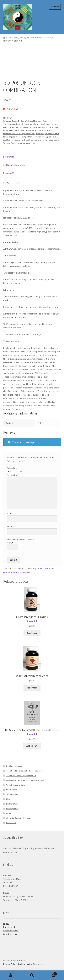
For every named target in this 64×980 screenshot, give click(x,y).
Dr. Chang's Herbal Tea (39, 127)
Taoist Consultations (16, 785)
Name (10, 513)
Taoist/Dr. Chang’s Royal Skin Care (21, 776)
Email (10, 526)
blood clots (35, 124)
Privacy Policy (12, 809)
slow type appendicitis (50, 140)
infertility (40, 134)
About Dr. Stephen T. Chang (18, 818)
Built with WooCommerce (31, 964)
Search (32, 975)
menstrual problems (25, 137)
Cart (50, 973)
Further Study (12, 804)
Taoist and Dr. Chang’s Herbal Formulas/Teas (26, 771)
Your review (13, 475)
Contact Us (11, 823)
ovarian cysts (40, 137)
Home (9, 38)
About (9, 813)
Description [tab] (9, 157)
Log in (6, 923)
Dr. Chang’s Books (14, 766)
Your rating (13, 468)
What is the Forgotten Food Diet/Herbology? (25, 780)
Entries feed (9, 927)
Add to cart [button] (32, 746)
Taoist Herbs (16, 143)
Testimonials (12, 794)
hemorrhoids (26, 130)
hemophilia (14, 130)
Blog (8, 799)
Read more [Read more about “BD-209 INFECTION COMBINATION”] (32, 688)
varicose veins (29, 143)
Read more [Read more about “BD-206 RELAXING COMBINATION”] (32, 633)
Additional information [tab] (14, 165)
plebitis (51, 137)
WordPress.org (10, 934)
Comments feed (11, 931)
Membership (12, 790)
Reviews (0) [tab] (9, 173)
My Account (11, 975)
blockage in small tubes (18, 124)
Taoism (6, 143)
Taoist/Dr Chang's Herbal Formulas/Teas (30, 38)
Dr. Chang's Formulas (19, 127)
